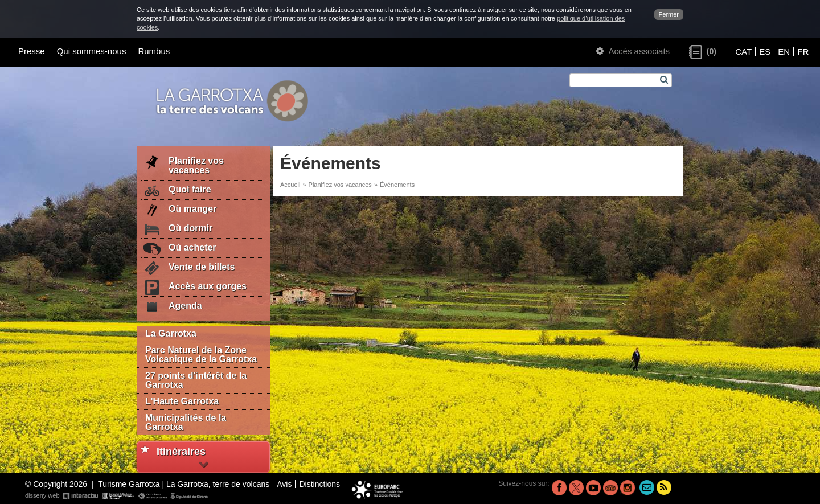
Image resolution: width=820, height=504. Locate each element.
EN (784, 52)
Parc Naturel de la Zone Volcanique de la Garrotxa (201, 355)
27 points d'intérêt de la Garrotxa (196, 380)
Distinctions (319, 484)
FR (803, 52)
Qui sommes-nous (92, 51)
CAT (743, 52)
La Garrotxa (171, 333)
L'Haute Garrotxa (182, 401)
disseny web (117, 496)
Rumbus (154, 51)
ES (765, 52)
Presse (32, 51)
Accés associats (633, 51)
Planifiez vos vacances (340, 185)
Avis (284, 484)
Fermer (669, 14)
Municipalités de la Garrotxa (186, 422)
